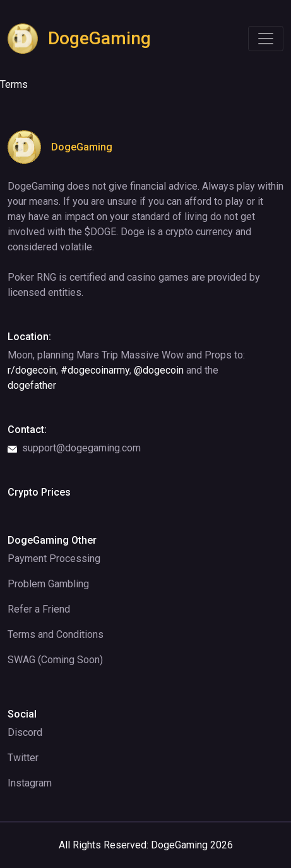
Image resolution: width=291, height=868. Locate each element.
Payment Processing (54, 559)
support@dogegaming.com (74, 448)
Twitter (23, 758)
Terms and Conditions (56, 634)
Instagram (30, 783)
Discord (25, 732)
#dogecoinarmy (95, 370)
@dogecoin (159, 370)
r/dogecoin (32, 370)
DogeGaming (79, 39)
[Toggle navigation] (266, 39)
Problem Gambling (48, 584)
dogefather (32, 385)
